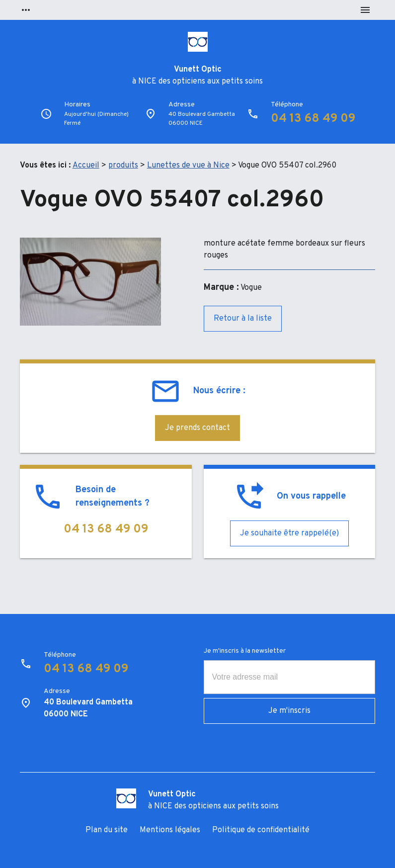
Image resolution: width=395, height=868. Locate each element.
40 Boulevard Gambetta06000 (202, 119)
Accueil (86, 166)
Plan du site (107, 830)
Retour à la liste (243, 319)
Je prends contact (197, 428)
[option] (90, 282)
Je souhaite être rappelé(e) (289, 533)
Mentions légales (170, 830)
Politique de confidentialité (261, 830)
